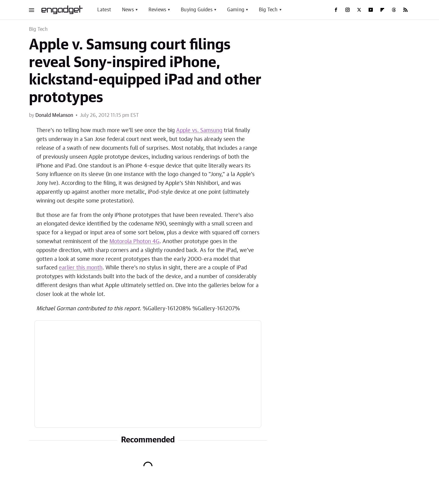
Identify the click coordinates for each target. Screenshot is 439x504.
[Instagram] (348, 10)
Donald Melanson (54, 115)
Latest (104, 10)
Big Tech (268, 10)
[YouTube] (371, 10)
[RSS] (405, 10)
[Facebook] (336, 10)
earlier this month (81, 268)
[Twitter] (359, 10)
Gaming (236, 10)
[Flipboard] (382, 10)
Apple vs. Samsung (199, 131)
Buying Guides (197, 10)
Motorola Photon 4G (134, 242)
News (128, 10)
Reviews (157, 10)
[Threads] (394, 10)
